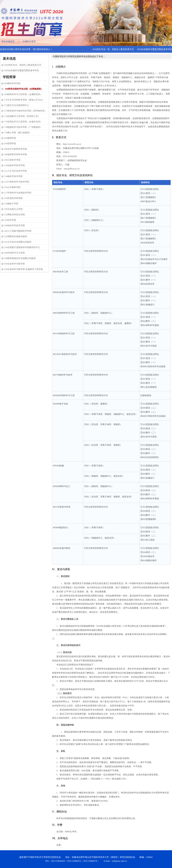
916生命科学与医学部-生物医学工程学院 (24, 269)
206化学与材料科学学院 (16, 149)
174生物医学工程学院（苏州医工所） (22, 116)
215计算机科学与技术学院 (17, 182)
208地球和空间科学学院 (16, 154)
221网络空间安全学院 (14, 215)
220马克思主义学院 (13, 209)
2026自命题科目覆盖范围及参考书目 (155, 49)
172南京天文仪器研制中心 (17, 105)
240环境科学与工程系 (14, 253)
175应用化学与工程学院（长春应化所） (23, 122)
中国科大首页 (29, 41)
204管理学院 (10, 144)
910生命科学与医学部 (14, 264)
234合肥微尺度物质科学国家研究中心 (22, 247)
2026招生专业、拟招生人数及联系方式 (23, 65)
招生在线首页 (8, 41)
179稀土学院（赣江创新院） (18, 133)
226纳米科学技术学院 (14, 225)
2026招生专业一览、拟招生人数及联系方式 (113, 49)
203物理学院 (10, 138)
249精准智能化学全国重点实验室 (20, 258)
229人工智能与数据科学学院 (18, 231)
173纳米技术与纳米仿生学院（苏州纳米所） (25, 111)
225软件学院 (10, 220)
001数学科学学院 (12, 83)
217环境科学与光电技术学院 (18, 193)
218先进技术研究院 (13, 198)
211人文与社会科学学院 (15, 171)
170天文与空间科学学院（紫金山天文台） (24, 100)
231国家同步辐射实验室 (16, 236)
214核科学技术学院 (13, 176)
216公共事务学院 (12, 187)
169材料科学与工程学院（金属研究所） (23, 94)
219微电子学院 (11, 204)
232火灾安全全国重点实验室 (18, 242)
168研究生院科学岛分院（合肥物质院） (24, 89)
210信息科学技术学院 (14, 165)
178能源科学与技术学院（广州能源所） (23, 127)
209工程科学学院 (12, 160)
